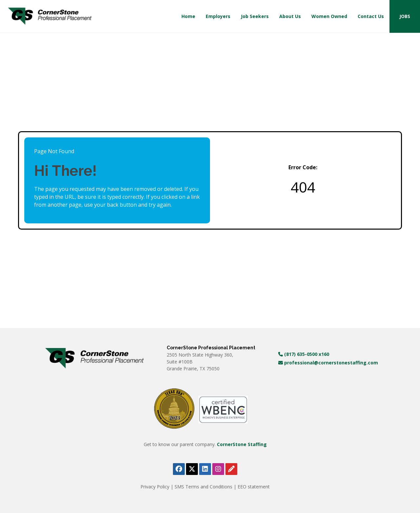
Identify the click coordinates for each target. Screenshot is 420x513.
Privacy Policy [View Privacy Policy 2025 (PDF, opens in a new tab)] (156, 487)
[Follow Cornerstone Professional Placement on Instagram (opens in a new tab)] (218, 469)
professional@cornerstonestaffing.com (328, 363)
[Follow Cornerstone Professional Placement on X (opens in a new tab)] (192, 469)
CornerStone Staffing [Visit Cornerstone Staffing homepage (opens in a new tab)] (242, 444)
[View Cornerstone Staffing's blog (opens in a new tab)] (231, 469)
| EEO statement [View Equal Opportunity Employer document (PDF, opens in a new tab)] (252, 487)
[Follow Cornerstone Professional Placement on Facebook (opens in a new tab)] (179, 469)
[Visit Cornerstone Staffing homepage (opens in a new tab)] (94, 358)
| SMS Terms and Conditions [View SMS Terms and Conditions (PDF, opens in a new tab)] (202, 487)
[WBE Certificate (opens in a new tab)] (223, 409)
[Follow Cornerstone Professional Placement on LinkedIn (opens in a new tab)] (205, 469)
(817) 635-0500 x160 (304, 354)
